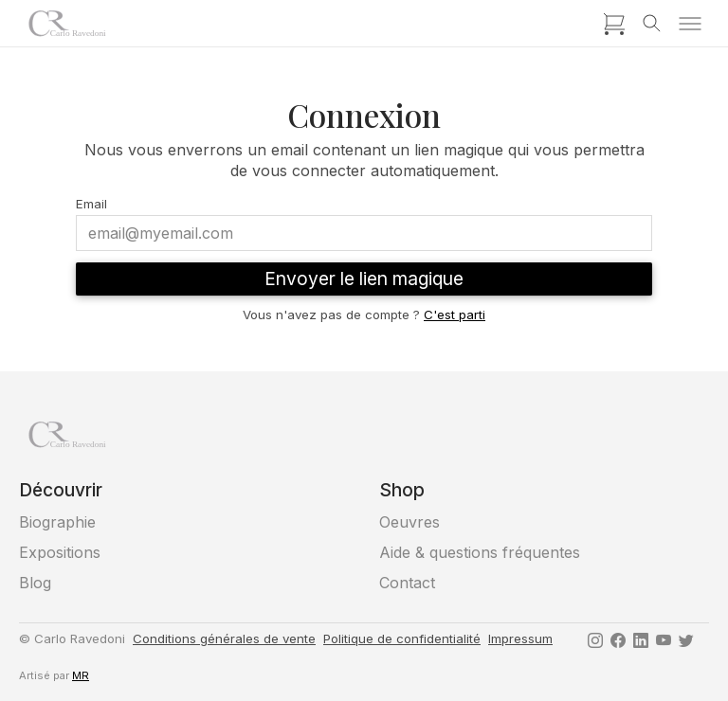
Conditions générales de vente (224, 638)
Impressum (520, 638)
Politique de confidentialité (402, 638)
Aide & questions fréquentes (480, 552)
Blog (35, 583)
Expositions (60, 552)
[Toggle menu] (690, 24)
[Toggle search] (652, 24)
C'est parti (455, 315)
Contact (407, 583)
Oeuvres (409, 522)
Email (91, 204)
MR (81, 675)
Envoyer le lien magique (364, 279)
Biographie (57, 522)
